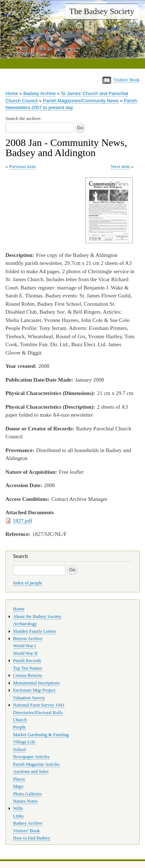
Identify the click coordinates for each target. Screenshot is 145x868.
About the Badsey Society (37, 616)
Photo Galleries (27, 794)
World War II (25, 653)
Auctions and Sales (31, 772)
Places (19, 779)
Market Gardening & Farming (41, 735)
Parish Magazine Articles (36, 764)
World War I (24, 646)
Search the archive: (24, 118)
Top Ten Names (28, 668)
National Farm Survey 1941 (39, 705)
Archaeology (25, 624)
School (20, 749)
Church (20, 720)
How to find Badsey (32, 838)
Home (12, 93)
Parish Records (27, 661)
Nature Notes (25, 801)
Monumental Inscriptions (36, 683)
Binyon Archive (28, 639)
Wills (18, 808)
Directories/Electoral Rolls (38, 713)
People (19, 727)
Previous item (22, 166)
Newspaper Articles (31, 757)
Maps (18, 786)
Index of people (28, 583)
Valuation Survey (29, 698)
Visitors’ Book (26, 831)
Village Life (24, 742)
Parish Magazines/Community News (81, 101)
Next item (121, 166)
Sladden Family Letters (35, 631)
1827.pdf (22, 521)
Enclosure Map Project (34, 690)
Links (18, 816)
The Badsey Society (102, 11)
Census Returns (28, 675)
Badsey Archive (40, 93)
